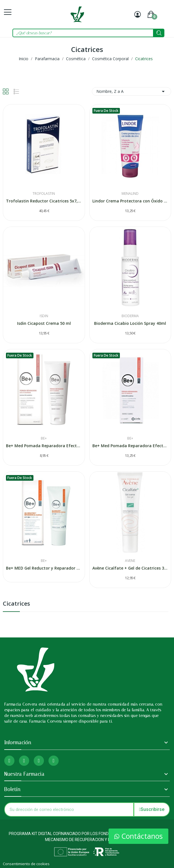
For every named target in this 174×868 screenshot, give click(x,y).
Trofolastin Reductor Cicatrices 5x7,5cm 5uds (44, 201)
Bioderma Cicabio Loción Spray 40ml (130, 323)
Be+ (44, 438)
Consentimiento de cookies (26, 864)
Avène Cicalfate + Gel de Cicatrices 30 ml (130, 568)
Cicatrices (16, 604)
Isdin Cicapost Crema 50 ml (44, 323)
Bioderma (130, 316)
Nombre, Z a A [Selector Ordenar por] (131, 91)
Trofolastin (44, 194)
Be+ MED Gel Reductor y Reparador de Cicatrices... (44, 568)
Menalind (130, 194)
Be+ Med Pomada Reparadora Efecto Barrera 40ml (44, 446)
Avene (130, 561)
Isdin (44, 316)
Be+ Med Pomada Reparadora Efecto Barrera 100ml (130, 446)
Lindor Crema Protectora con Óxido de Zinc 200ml (130, 201)
